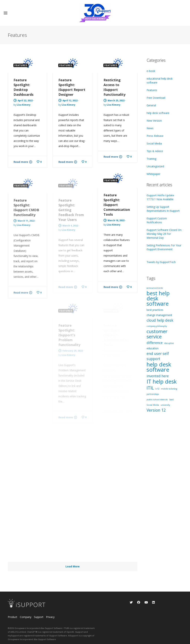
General (151, 105)
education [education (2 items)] (153, 348)
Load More (73, 566)
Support (39, 617)
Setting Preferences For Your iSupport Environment (164, 247)
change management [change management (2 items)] (159, 315)
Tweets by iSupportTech (161, 262)
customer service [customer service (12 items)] (157, 334)
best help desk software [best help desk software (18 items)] (158, 298)
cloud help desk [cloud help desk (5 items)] (160, 320)
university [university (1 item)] (165, 405)
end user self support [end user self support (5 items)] (158, 356)
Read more (21, 162)
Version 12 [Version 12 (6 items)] (156, 410)
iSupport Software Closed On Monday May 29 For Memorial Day (164, 234)
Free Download (156, 98)
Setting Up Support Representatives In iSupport (163, 209)
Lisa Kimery (24, 105)
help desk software (158, 113)
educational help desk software (160, 80)
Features (152, 90)
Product (13, 617)
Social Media (154, 143)
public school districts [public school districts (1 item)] (157, 400)
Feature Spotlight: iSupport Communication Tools (117, 205)
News (150, 128)
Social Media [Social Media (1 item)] (153, 405)
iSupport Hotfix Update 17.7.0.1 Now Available (160, 197)
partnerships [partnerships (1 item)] (153, 394)
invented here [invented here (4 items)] (158, 376)
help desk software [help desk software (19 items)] (159, 367)
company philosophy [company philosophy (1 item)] (157, 326)
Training (151, 159)
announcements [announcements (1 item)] (155, 288)
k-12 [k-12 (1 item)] (157, 389)
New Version (154, 121)
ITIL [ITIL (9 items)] (150, 388)
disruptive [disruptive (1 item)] (169, 343)
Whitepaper (153, 174)
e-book (151, 71)
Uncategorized (155, 166)
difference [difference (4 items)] (155, 343)
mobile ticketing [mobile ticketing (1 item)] (169, 389)
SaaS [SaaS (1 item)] (171, 400)
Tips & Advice (155, 151)
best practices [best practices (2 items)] (155, 310)
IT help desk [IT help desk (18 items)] (162, 381)
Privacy (50, 617)
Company (26, 617)
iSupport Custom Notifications (157, 220)
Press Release (155, 136)
